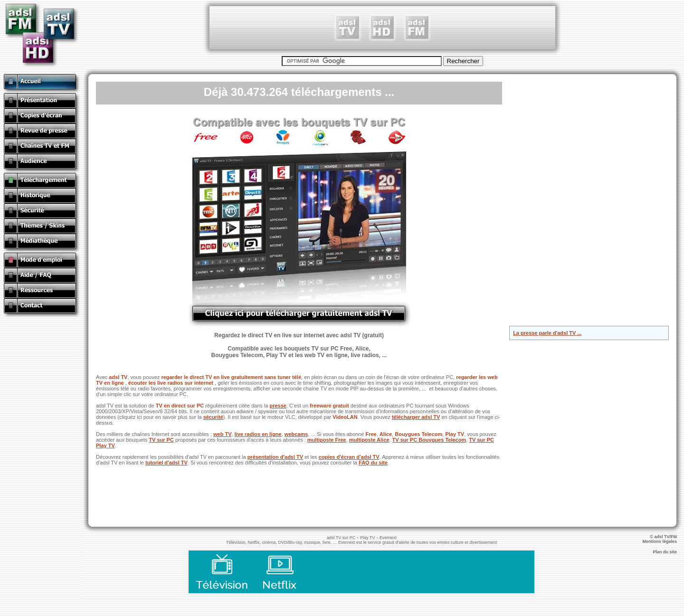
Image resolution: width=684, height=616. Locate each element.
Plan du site (668, 552)
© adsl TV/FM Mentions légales (663, 539)
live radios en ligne (258, 434)
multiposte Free (327, 440)
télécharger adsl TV (416, 417)
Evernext (388, 538)
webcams (296, 434)
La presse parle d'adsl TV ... (547, 333)
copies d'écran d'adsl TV (349, 457)
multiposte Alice (369, 440)
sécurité (213, 417)
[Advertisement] (382, 28)
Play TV (367, 538)
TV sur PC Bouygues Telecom (429, 440)
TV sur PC (161, 440)
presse (278, 406)
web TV (223, 434)
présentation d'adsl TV (275, 457)
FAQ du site (373, 463)
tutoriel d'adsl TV (166, 463)
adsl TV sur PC (341, 538)
